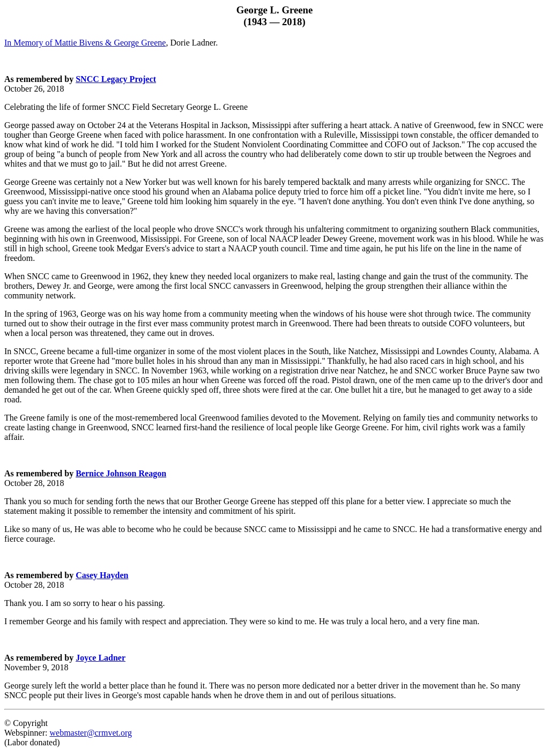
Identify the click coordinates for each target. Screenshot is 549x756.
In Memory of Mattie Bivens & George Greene (85, 43)
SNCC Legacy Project (116, 79)
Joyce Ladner (101, 658)
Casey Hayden (102, 575)
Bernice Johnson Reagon (121, 473)
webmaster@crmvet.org (91, 733)
